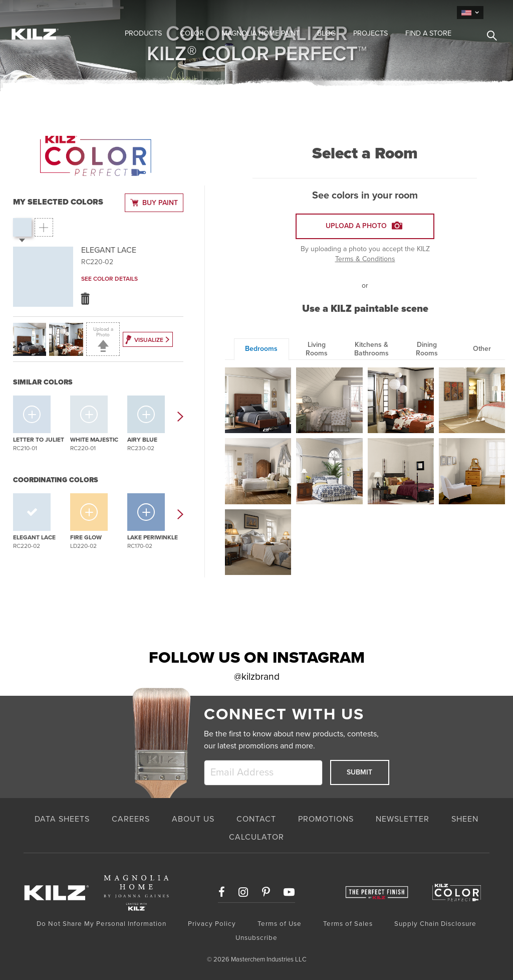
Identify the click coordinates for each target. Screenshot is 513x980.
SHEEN (465, 819)
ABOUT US (193, 819)
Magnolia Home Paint (261, 33)
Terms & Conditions (365, 259)
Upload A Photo (364, 223)
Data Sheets (62, 819)
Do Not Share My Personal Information (101, 924)
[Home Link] (56, 34)
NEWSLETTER (403, 819)
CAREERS (131, 819)
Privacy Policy (212, 924)
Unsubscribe (256, 938)
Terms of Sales (348, 924)
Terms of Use (280, 924)
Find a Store (428, 33)
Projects (370, 33)
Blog (326, 33)
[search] (488, 37)
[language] (470, 13)
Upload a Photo (103, 339)
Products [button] (143, 33)
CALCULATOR (256, 837)
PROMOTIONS (326, 819)
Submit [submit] (359, 772)
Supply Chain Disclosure (435, 924)
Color (192, 33)
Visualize (147, 338)
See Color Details (109, 279)
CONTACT (256, 819)
